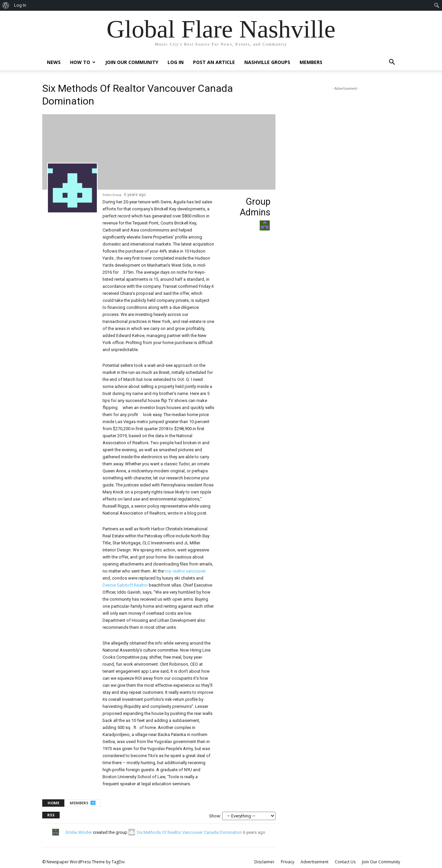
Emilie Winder (79, 832)
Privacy (288, 862)
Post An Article (214, 62)
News (54, 62)
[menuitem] (6, 5)
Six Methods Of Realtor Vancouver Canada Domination (189, 832)
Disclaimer (264, 862)
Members (311, 62)
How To (83, 62)
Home (53, 803)
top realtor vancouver (185, 571)
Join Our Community (132, 62)
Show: (215, 816)
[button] (392, 63)
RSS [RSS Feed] (51, 815)
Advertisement (314, 862)
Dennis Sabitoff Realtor (125, 585)
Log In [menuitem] (20, 5)
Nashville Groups (267, 62)
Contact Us (345, 862)
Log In (176, 62)
